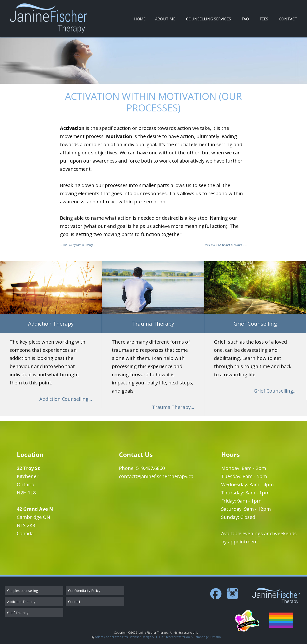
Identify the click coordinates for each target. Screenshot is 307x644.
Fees (264, 19)
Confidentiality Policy (84, 591)
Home (140, 19)
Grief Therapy (18, 613)
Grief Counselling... (275, 391)
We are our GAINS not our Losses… (226, 245)
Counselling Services (209, 19)
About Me (165, 19)
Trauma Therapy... (173, 407)
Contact (288, 19)
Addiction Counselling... (66, 399)
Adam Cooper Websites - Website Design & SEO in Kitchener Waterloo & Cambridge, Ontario (158, 637)
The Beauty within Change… (78, 245)
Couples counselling (23, 591)
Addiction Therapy (21, 602)
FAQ (245, 19)
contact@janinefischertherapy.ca (156, 476)
